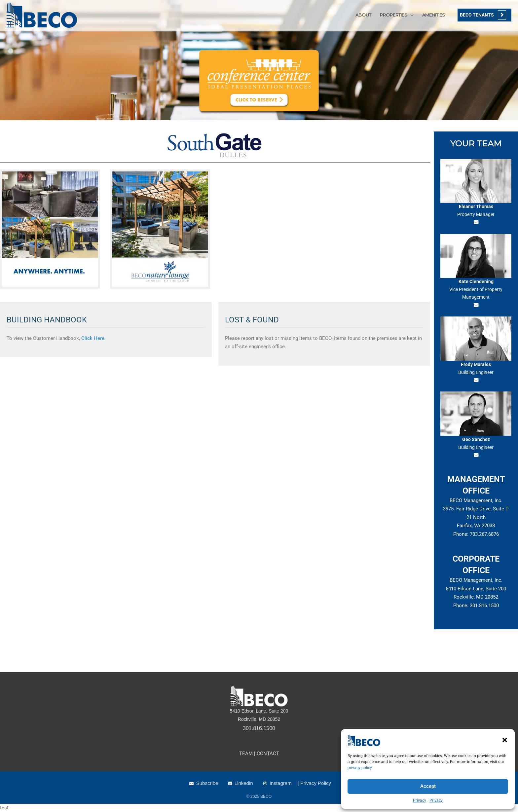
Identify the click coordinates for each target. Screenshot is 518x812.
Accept (428, 786)
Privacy (420, 800)
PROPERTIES (394, 15)
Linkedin (244, 783)
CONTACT (268, 754)
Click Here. (93, 338)
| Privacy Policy (314, 783)
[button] (505, 740)
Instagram (281, 783)
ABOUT (363, 15)
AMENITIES (434, 15)
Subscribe (207, 783)
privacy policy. (360, 768)
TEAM (246, 754)
